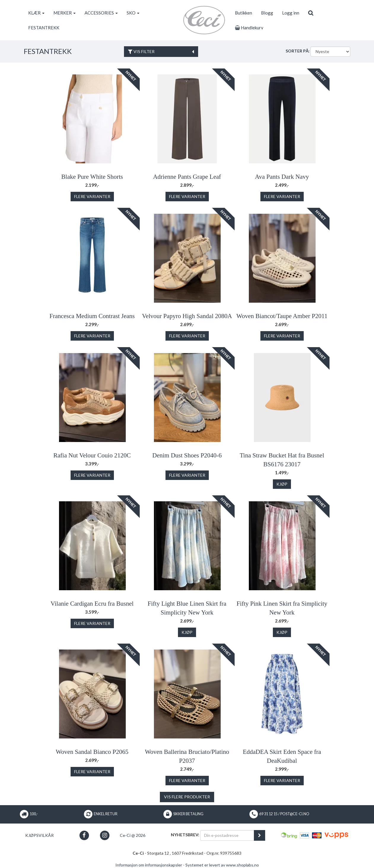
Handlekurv (249, 28)
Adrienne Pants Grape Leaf (187, 177)
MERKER (65, 13)
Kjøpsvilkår (39, 835)
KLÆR (36, 13)
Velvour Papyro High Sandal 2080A (187, 316)
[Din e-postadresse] (227, 835)
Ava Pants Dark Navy (282, 177)
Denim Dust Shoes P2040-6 (187, 455)
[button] (84, 835)
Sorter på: (298, 51)
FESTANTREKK (44, 28)
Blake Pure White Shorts (92, 177)
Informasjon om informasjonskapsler (149, 865)
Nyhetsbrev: (185, 835)
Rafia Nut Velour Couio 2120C (92, 455)
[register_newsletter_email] (260, 835)
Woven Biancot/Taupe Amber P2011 (282, 316)
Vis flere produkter (187, 797)
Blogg (267, 13)
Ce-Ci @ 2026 (133, 835)
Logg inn (291, 13)
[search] (311, 13)
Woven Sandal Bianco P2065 (92, 752)
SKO (133, 13)
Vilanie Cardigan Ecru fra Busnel (92, 604)
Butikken (244, 13)
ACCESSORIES (101, 13)
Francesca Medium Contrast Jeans (92, 316)
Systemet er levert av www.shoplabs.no (222, 865)
